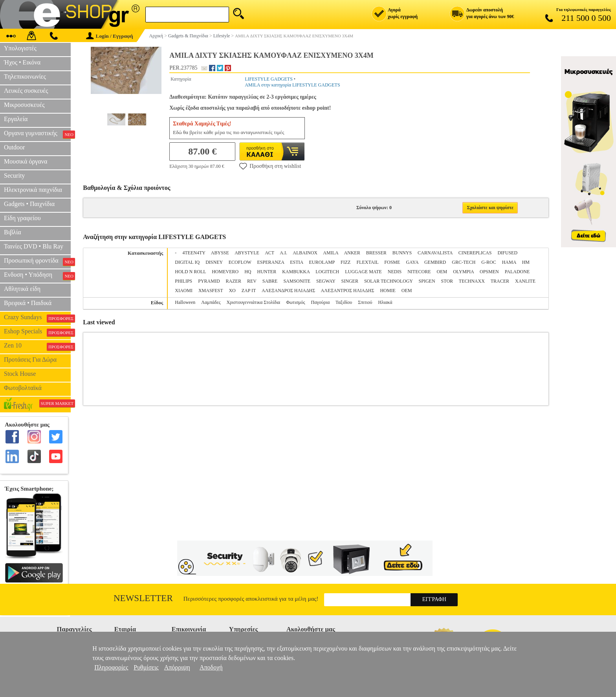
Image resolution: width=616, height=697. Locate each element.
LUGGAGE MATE (363, 272)
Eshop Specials (37, 332)
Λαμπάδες (211, 302)
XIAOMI (184, 291)
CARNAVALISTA (435, 253)
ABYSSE (220, 253)
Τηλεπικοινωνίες (25, 76)
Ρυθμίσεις (146, 667)
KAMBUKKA (296, 272)
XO (232, 291)
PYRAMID (209, 281)
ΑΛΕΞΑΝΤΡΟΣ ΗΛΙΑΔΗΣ (348, 291)
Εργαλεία (16, 119)
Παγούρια (321, 302)
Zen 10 (37, 346)
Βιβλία (13, 232)
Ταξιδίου (344, 302)
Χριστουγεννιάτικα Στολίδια (253, 302)
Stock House (20, 374)
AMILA (331, 253)
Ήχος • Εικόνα (22, 62)
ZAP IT (249, 291)
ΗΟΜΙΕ (388, 291)
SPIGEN (427, 281)
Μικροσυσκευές (24, 105)
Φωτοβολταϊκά (23, 388)
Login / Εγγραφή (110, 36)
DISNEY (214, 262)
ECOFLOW (240, 262)
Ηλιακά (385, 302)
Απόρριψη (177, 667)
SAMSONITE (297, 281)
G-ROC (489, 262)
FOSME (392, 262)
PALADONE (517, 272)
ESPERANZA (271, 262)
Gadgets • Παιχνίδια (29, 204)
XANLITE (525, 281)
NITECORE (419, 272)
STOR (447, 281)
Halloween (185, 302)
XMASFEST (211, 291)
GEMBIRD (435, 262)
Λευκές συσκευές (26, 91)
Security (14, 176)
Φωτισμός (295, 302)
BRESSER (376, 253)
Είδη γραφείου (22, 218)
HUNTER (267, 272)
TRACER (500, 281)
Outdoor (14, 147)
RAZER (234, 281)
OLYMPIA (463, 272)
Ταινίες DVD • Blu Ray (34, 246)
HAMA (509, 262)
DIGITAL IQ (187, 262)
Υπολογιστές (20, 48)
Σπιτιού (365, 302)
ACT (269, 253)
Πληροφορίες (111, 667)
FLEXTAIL (367, 262)
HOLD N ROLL (190, 272)
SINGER (350, 281)
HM (526, 262)
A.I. (283, 253)
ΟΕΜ (407, 291)
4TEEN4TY (194, 253)
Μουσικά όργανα (26, 161)
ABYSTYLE (247, 253)
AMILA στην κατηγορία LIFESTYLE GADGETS (292, 85)
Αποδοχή (211, 667)
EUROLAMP (322, 262)
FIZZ (346, 262)
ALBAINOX (305, 253)
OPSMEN (489, 272)
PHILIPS (183, 281)
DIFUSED (507, 253)
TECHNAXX (472, 281)
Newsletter (143, 598)
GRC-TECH (464, 262)
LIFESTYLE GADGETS (269, 79)
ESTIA (296, 262)
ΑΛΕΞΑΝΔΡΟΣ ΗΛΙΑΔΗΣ (288, 291)
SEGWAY (326, 281)
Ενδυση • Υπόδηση (37, 276)
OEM (442, 272)
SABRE (270, 281)
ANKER (352, 253)
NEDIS (395, 272)
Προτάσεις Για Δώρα (30, 360)
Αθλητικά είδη (22, 289)
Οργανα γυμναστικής (37, 134)
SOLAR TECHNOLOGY (389, 281)
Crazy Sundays (37, 318)
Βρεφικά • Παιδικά (28, 303)
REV (252, 281)
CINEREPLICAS (475, 253)
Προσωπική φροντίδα (37, 261)
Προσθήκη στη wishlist (270, 166)
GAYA (412, 262)
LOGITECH (327, 272)
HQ (248, 272)
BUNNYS (402, 253)
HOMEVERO (225, 272)
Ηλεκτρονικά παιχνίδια (33, 190)
